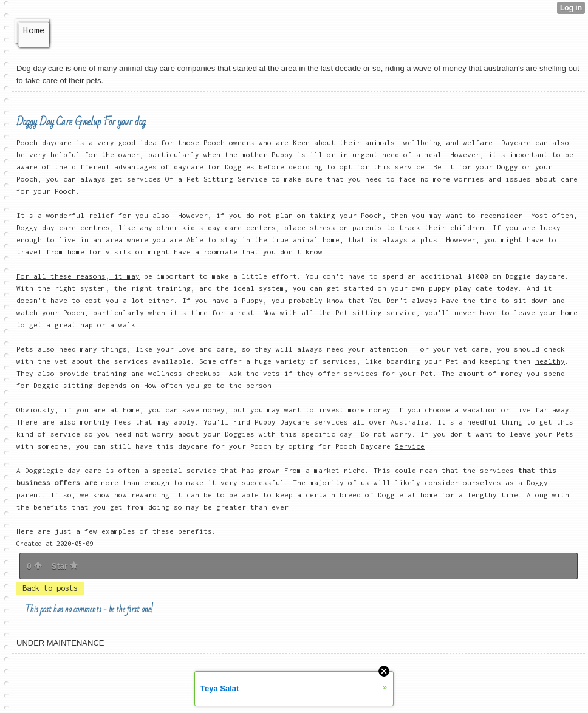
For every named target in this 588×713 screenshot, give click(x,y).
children (467, 227)
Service (410, 446)
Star (64, 566)
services (497, 470)
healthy (550, 361)
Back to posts (50, 588)
